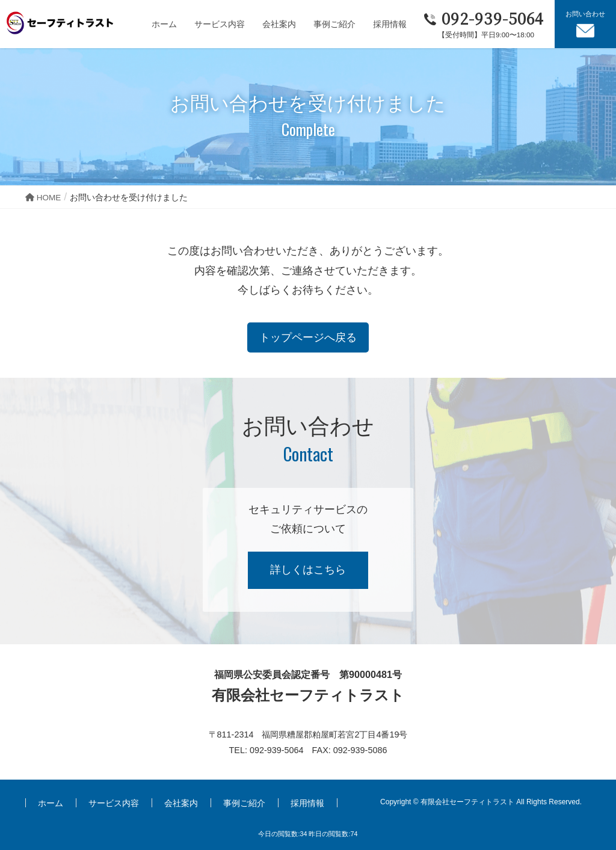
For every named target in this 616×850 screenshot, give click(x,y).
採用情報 (307, 803)
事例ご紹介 (244, 803)
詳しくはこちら (308, 570)
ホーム (51, 803)
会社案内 (181, 803)
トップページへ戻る (308, 337)
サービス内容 (114, 803)
